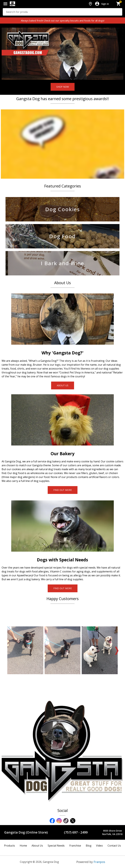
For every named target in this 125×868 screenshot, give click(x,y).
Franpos (99, 862)
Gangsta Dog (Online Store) (26, 832)
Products (10, 846)
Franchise (75, 846)
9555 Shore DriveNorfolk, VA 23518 (112, 832)
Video (99, 846)
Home (23, 846)
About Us (37, 846)
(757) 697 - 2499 (76, 832)
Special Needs (56, 846)
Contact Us (114, 846)
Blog (89, 846)
